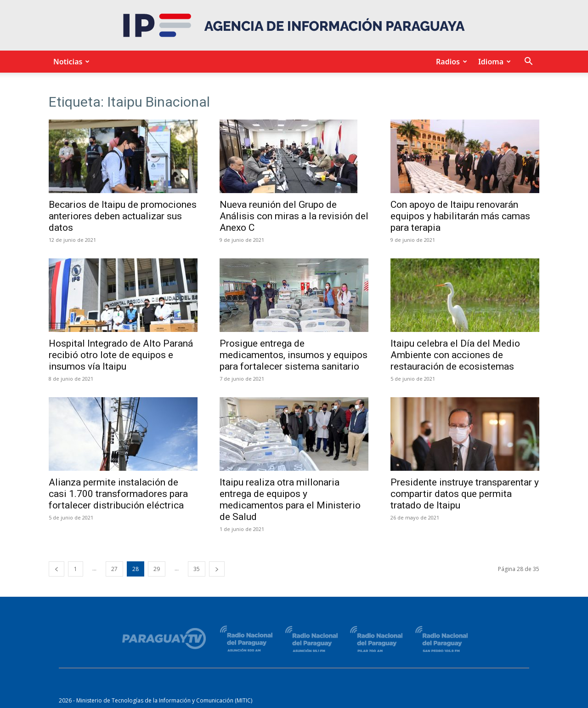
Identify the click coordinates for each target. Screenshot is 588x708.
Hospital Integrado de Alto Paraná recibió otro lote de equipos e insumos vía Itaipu (121, 355)
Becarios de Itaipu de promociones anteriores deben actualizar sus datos (123, 216)
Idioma (493, 62)
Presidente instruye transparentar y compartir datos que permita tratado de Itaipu (465, 494)
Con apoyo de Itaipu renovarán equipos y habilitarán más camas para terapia (460, 216)
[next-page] (217, 569)
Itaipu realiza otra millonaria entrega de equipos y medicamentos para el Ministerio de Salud (290, 500)
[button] (528, 62)
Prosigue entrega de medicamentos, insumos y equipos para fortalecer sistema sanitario (294, 355)
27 (114, 569)
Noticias (70, 62)
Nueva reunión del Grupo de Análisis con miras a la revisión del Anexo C (294, 216)
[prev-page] (57, 569)
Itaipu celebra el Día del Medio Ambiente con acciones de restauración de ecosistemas (455, 355)
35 (197, 569)
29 (157, 569)
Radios (450, 62)
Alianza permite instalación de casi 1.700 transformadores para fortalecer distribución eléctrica (118, 494)
